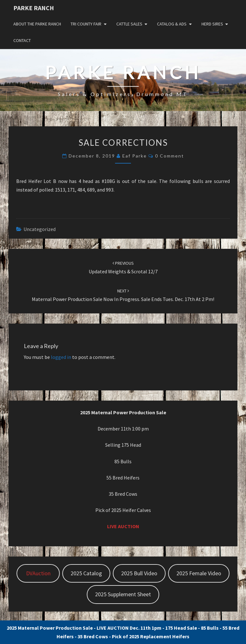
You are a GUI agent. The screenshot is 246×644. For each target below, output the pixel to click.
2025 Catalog (86, 573)
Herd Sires (212, 24)
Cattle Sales (129, 24)
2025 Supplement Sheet (123, 594)
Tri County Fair (86, 24)
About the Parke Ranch (37, 24)
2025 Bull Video (139, 573)
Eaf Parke (135, 156)
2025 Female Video (199, 573)
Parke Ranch (34, 8)
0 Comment (170, 156)
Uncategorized (40, 229)
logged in (61, 357)
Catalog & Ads (172, 24)
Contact (22, 40)
